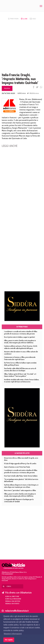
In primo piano (22, 327)
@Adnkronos (33, 93)
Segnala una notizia (13, 601)
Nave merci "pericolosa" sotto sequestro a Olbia (20, 490)
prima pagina (13, 19)
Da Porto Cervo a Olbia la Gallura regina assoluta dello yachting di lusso (20, 364)
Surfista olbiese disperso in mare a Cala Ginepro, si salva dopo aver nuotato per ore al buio (21, 486)
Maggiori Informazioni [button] (13, 634)
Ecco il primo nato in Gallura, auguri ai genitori (20, 337)
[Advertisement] (22, 47)
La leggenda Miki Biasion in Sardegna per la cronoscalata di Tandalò (19, 501)
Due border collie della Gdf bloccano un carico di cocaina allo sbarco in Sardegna (20, 370)
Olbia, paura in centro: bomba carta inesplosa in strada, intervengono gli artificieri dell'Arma (20, 342)
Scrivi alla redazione (13, 599)
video (33, 19)
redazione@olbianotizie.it (17, 611)
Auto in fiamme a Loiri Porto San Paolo (17, 467)
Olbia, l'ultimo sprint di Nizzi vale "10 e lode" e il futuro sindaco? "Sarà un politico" (20, 375)
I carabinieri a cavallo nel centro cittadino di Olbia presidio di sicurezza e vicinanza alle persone (21, 333)
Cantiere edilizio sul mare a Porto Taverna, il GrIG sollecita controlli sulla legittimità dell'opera (21, 347)
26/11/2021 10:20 (8, 93)
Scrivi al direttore (12, 596)
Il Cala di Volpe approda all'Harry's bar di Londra (20, 464)
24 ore (24, 19)
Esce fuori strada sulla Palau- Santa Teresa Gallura (21, 476)
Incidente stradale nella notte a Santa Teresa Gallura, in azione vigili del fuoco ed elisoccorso (22, 381)
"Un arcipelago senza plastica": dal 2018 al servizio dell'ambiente (21, 480)
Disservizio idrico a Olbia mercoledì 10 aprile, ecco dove (21, 459)
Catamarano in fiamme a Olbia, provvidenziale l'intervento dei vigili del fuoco (20, 358)
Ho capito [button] (9, 640)
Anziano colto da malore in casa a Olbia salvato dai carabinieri (21, 353)
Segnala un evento (12, 603)
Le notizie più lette (22, 453)
